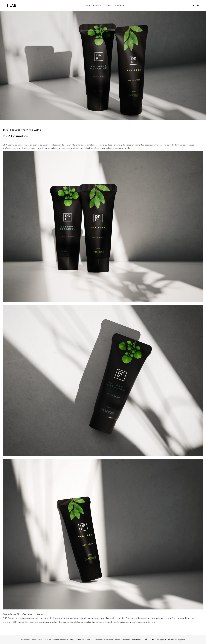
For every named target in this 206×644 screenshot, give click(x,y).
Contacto (120, 5)
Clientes (97, 5)
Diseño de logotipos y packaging (22, 130)
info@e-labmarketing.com (80, 640)
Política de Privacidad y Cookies (108, 640)
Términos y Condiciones (131, 640)
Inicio (87, 5)
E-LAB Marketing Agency (175, 640)
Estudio (108, 5)
